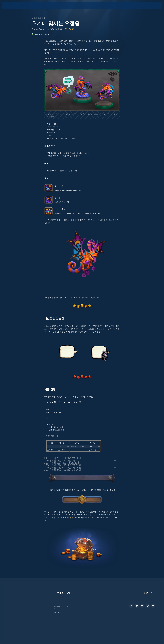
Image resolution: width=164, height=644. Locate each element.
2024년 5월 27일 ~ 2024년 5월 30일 (63, 470)
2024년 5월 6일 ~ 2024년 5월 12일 (62, 463)
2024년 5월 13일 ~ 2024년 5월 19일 (63, 465)
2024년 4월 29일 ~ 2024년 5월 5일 (62, 461)
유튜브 (73, 518)
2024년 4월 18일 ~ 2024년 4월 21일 (63, 402)
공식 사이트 (63, 518)
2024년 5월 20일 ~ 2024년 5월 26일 (63, 468)
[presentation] (9, 5)
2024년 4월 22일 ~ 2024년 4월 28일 (63, 458)
